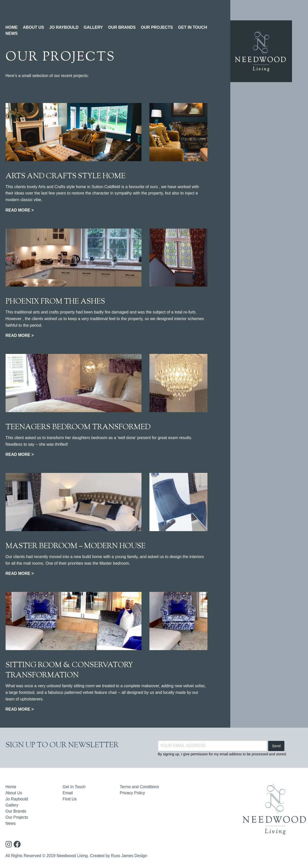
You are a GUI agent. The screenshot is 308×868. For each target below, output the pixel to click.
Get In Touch (74, 787)
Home (11, 787)
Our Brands (16, 811)
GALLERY (93, 27)
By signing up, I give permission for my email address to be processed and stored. (222, 754)
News (11, 823)
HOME (12, 27)
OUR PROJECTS (157, 27)
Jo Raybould (17, 799)
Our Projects (17, 817)
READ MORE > (20, 210)
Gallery (12, 805)
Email (68, 793)
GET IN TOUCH (192, 27)
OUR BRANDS (122, 27)
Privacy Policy (133, 793)
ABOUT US (34, 27)
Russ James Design (129, 856)
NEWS (12, 33)
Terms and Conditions (140, 787)
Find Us (70, 799)
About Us (14, 793)
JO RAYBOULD (64, 27)
